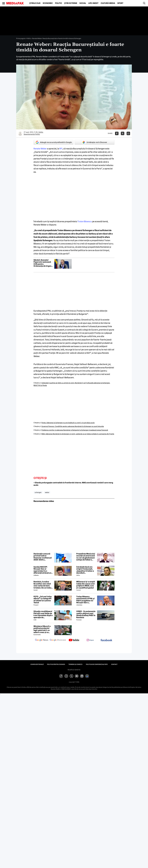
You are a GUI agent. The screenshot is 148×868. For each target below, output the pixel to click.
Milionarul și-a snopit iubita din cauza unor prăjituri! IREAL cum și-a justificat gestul (86, 585)
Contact (114, 664)
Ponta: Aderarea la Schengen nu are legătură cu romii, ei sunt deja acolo (68, 423)
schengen (38, 492)
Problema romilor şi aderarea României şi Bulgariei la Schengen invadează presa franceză (75, 430)
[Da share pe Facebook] (117, 133)
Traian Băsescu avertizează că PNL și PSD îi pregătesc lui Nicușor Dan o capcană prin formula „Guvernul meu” (86, 600)
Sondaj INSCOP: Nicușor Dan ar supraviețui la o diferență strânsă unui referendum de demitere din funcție (43, 570)
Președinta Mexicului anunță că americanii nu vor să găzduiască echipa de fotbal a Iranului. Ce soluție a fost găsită (86, 557)
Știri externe (71, 3)
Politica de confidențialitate (97, 664)
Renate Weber (40, 149)
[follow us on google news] (42, 640)
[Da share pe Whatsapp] (128, 133)
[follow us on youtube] (74, 640)
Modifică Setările (74, 670)
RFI (61, 149)
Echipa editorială (37, 664)
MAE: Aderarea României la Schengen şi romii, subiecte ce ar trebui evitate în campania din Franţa (78, 434)
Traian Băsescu (85, 221)
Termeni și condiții (75, 664)
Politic (59, 3)
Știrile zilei (35, 3)
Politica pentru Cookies (56, 664)
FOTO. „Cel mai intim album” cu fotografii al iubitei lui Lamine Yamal (43, 600)
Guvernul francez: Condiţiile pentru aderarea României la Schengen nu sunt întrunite (73, 426)
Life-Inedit (93, 3)
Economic (48, 3)
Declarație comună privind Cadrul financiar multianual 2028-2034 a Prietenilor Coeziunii (43, 557)
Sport (120, 3)
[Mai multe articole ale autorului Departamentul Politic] (20, 133)
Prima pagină (21, 38)
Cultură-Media (108, 3)
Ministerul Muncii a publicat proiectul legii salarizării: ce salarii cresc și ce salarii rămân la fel (42, 629)
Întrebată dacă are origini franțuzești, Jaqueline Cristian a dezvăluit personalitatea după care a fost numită (85, 570)
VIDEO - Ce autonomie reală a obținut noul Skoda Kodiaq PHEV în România (86, 614)
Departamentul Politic (32, 134)
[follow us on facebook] (106, 640)
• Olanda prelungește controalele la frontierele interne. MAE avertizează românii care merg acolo (73, 484)
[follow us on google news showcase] (58, 640)
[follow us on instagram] (90, 640)
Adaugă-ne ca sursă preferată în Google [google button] (54, 142)
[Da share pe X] (123, 133)
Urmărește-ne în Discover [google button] (95, 142)
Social (83, 3)
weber (47, 492)
